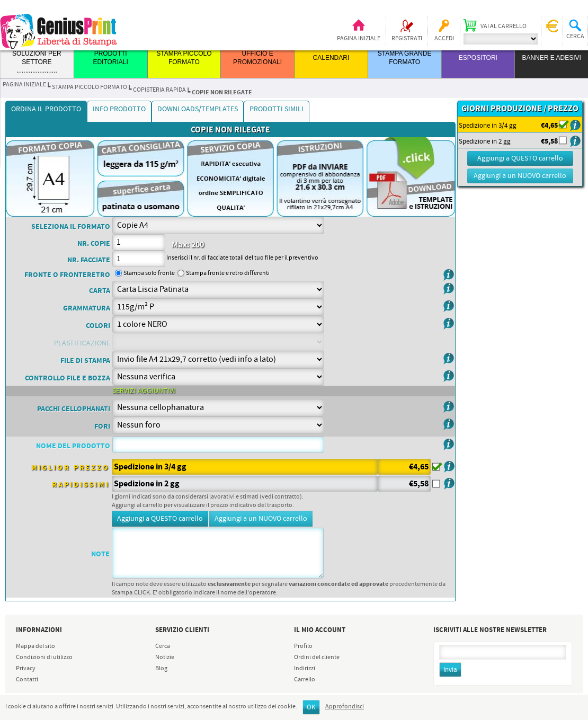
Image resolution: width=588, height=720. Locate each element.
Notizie (165, 657)
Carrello (305, 680)
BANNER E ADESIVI (551, 58)
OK (311, 708)
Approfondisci (345, 707)
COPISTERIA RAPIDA (159, 90)
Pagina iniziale (359, 39)
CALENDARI (331, 58)
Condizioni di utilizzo (44, 657)
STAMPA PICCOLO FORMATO (90, 87)
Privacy (26, 669)
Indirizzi (305, 669)
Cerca (163, 646)
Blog (161, 669)
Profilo (303, 646)
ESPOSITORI (478, 58)
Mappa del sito (35, 646)
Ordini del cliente (317, 657)
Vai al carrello (504, 26)
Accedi (444, 39)
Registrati (407, 39)
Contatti (27, 680)
